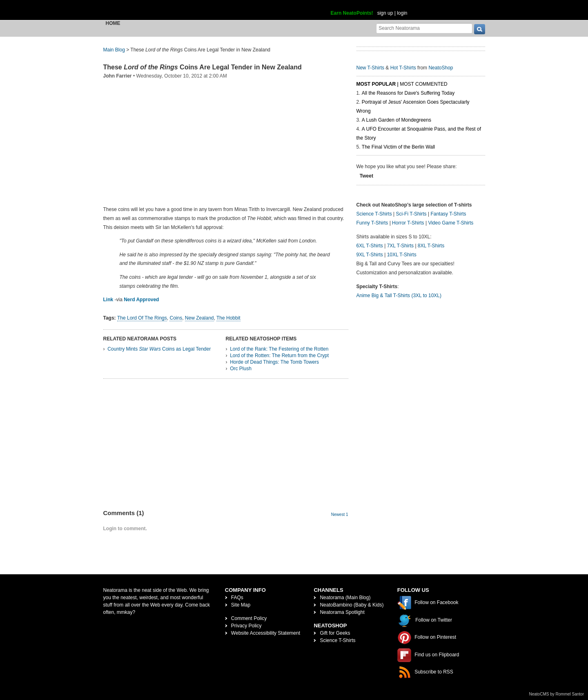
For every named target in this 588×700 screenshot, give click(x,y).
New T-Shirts (370, 68)
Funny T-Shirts (372, 223)
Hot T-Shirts (403, 68)
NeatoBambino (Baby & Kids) (352, 605)
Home (113, 23)
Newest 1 (340, 514)
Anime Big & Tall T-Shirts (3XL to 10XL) (399, 296)
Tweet (366, 176)
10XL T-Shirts (402, 255)
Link (108, 300)
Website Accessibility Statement (266, 633)
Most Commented (423, 84)
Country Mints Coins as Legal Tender (159, 349)
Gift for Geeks (335, 633)
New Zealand (199, 318)
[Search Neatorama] (424, 28)
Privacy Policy (246, 626)
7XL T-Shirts (400, 246)
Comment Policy (249, 618)
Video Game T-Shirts (451, 223)
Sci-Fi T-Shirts (411, 214)
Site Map (241, 605)
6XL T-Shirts (370, 246)
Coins (176, 318)
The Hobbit (228, 318)
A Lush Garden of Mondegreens (396, 120)
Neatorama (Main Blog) (345, 598)
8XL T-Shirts (431, 246)
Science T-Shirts (374, 214)
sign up (385, 13)
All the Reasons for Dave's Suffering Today (408, 93)
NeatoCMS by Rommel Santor (557, 694)
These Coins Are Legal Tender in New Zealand (203, 67)
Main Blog (114, 50)
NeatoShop (441, 68)
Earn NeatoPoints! (352, 13)
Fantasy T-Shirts (448, 214)
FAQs (237, 598)
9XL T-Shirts (370, 255)
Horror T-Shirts (408, 223)
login (402, 13)
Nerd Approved (141, 300)
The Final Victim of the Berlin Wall (398, 147)
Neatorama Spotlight (342, 612)
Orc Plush (241, 369)
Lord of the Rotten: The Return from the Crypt (279, 356)
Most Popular (376, 84)
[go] (480, 29)
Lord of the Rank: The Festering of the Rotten (279, 349)
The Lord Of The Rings (142, 318)
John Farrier (118, 76)
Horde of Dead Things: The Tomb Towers (274, 362)
